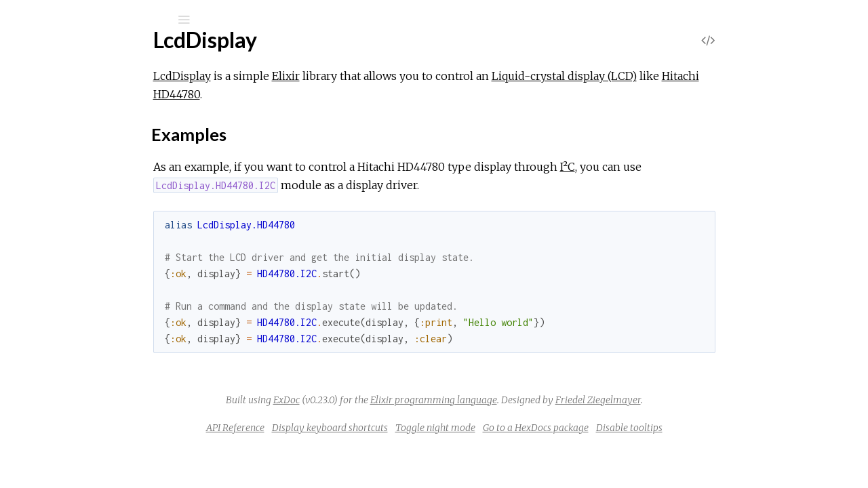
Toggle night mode (537, 428)
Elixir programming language (535, 400)
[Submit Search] (20, 20)
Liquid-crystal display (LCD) (666, 76)
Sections (80, 200)
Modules (57, 124)
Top (59, 185)
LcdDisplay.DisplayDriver (102, 284)
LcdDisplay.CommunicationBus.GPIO (129, 247)
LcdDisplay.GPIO (83, 302)
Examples (83, 218)
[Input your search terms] (102, 20)
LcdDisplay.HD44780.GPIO (108, 320)
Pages (48, 105)
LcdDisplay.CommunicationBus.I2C (124, 265)
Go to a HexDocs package (637, 428)
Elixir (388, 76)
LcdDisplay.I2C (78, 357)
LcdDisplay (76, 55)
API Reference (337, 428)
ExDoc (388, 400)
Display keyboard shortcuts (432, 428)
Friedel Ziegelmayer (700, 400)
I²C (669, 167)
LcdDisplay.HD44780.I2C (103, 339)
